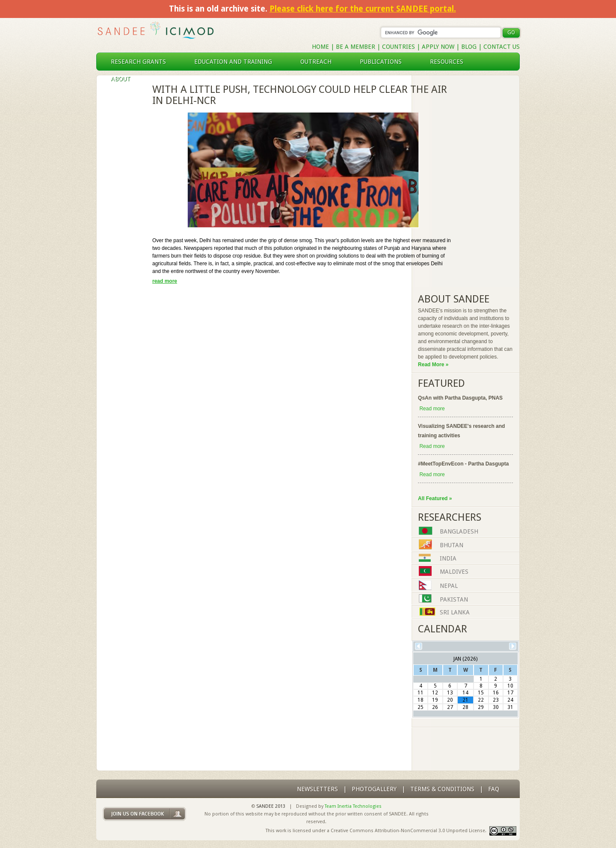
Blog (469, 47)
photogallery (374, 789)
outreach (319, 62)
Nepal (449, 586)
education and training (237, 62)
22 (481, 700)
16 (496, 693)
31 (510, 707)
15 (481, 693)
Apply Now (438, 47)
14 (465, 693)
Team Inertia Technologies (353, 806)
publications (384, 62)
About (124, 79)
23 (496, 700)
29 (481, 707)
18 (421, 700)
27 (450, 707)
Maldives (454, 572)
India (448, 559)
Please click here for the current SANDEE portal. (363, 9)
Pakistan (454, 599)
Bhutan (452, 545)
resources (450, 62)
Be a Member (355, 47)
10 (510, 686)
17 (510, 693)
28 (465, 707)
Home (320, 47)
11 (421, 693)
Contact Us (502, 47)
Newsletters (317, 789)
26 (435, 707)
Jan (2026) (465, 659)
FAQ (494, 789)
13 (450, 693)
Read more (432, 409)
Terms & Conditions (442, 789)
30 (496, 707)
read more (165, 281)
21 (465, 700)
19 (435, 700)
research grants (142, 62)
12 (435, 693)
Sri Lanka (455, 613)
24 (510, 700)
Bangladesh (459, 532)
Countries (399, 47)
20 (450, 700)
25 (421, 707)
